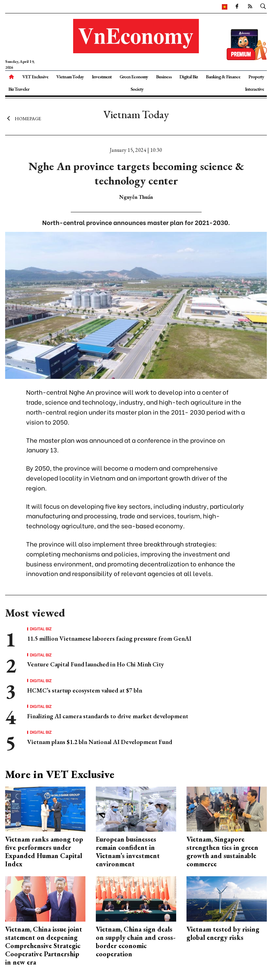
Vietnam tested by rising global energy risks (223, 933)
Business (164, 77)
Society (137, 89)
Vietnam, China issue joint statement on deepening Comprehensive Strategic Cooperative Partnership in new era (44, 946)
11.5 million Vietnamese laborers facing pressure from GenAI (109, 638)
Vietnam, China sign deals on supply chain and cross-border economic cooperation (136, 942)
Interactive (254, 89)
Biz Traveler (19, 89)
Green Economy (134, 77)
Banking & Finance (223, 77)
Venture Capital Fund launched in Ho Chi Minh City (95, 664)
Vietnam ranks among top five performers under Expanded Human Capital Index (44, 852)
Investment (102, 77)
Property (256, 77)
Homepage (23, 119)
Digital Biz (189, 77)
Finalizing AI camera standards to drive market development (108, 716)
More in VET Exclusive (60, 774)
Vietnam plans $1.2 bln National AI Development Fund (100, 742)
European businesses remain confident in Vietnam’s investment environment (128, 852)
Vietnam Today (70, 77)
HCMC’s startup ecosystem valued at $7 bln (85, 690)
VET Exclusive (35, 77)
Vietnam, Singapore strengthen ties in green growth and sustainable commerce (222, 852)
